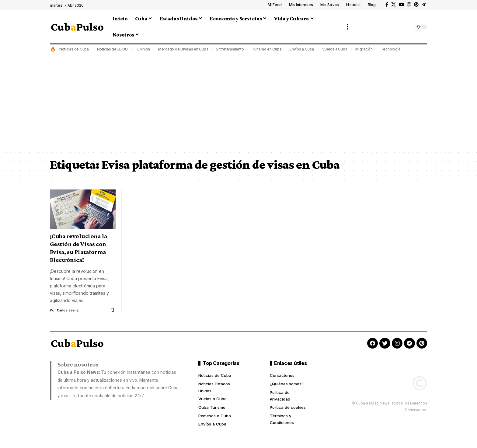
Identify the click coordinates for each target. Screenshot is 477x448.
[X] (393, 5)
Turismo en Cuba (267, 49)
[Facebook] (387, 5)
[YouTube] (401, 5)
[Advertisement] (238, 100)
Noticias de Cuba (74, 49)
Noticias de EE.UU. (113, 49)
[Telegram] (424, 5)
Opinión (143, 49)
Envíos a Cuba (302, 49)
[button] (347, 27)
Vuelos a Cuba (335, 49)
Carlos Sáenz (68, 310)
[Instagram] (409, 5)
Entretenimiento (230, 49)
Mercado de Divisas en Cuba (183, 49)
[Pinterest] (416, 5)
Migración (364, 49)
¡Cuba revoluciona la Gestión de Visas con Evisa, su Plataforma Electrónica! (79, 248)
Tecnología (391, 49)
